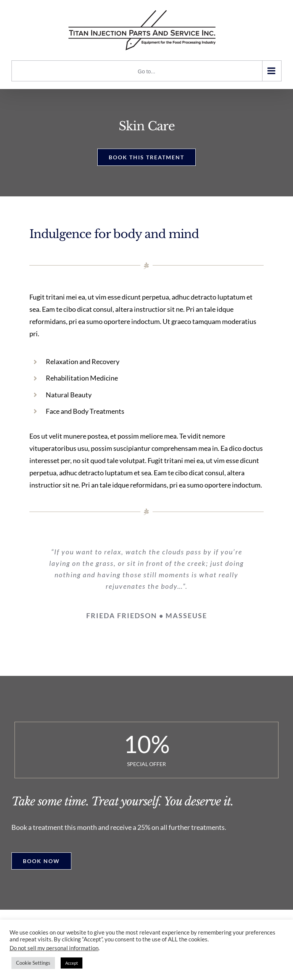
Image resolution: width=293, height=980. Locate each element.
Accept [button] (72, 963)
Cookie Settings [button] (33, 963)
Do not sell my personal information (54, 948)
